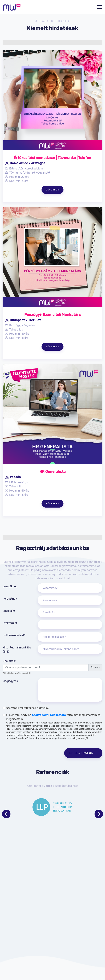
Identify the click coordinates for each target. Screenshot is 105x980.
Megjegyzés (10, 681)
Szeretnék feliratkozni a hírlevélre (27, 708)
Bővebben (52, 190)
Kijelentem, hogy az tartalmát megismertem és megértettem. (54, 727)
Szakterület (10, 623)
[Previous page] (6, 814)
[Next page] (99, 814)
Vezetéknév (10, 586)
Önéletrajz (9, 661)
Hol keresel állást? (14, 635)
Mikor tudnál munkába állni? (17, 650)
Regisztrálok (82, 753)
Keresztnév (10, 599)
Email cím (9, 611)
